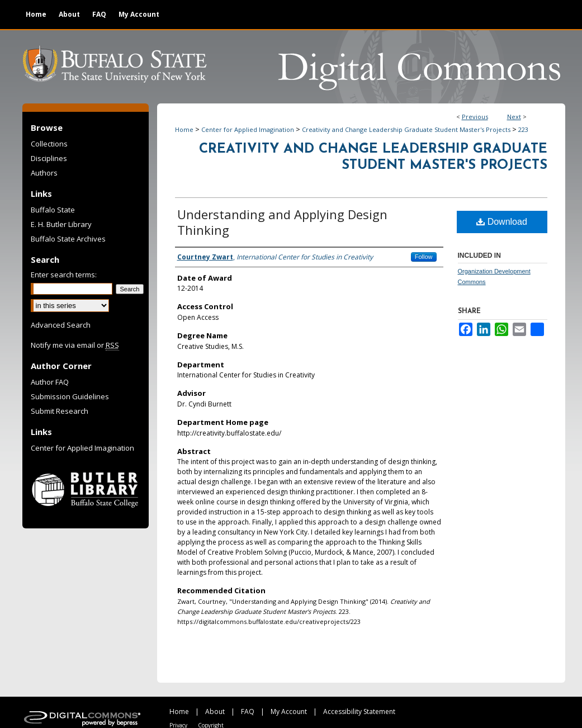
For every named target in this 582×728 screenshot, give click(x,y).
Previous (475, 117)
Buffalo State (53, 210)
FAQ (248, 712)
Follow (424, 257)
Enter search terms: (64, 275)
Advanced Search (61, 325)
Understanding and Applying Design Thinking (282, 222)
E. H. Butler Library (61, 224)
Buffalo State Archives (68, 239)
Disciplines (49, 158)
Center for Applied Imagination (248, 129)
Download (502, 222)
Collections (49, 144)
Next (514, 117)
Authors (44, 173)
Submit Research (60, 411)
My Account (289, 712)
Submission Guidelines (70, 396)
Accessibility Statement (359, 712)
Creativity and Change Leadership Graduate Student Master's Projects (406, 129)
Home (184, 129)
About (215, 712)
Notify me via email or (75, 345)
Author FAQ (50, 382)
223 (523, 129)
